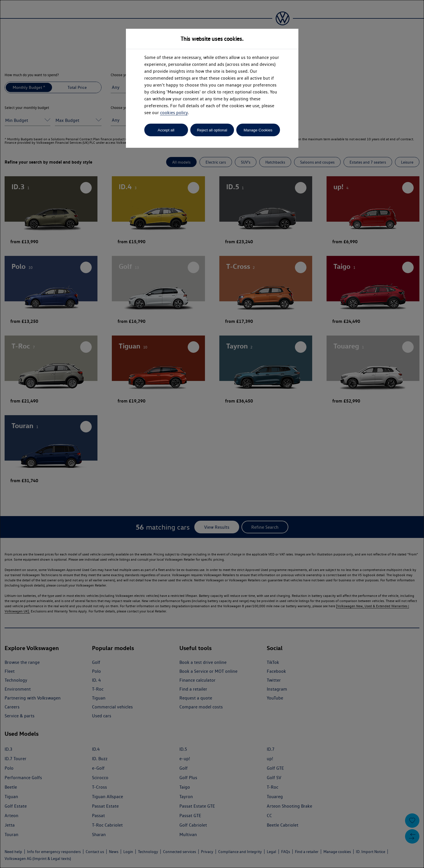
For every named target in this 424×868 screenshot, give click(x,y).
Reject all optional (212, 130)
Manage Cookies (258, 130)
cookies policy (174, 113)
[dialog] (212, 434)
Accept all (166, 130)
